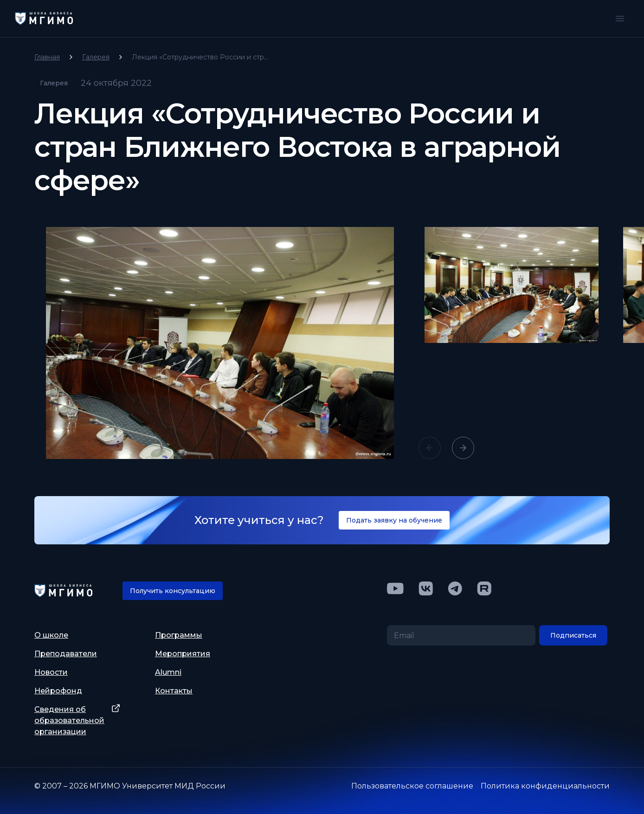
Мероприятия (183, 654)
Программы (179, 635)
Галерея (96, 57)
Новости (51, 672)
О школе (51, 635)
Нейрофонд (58, 691)
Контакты (174, 691)
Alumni (168, 672)
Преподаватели (66, 654)
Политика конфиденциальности (545, 786)
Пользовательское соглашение (412, 786)
